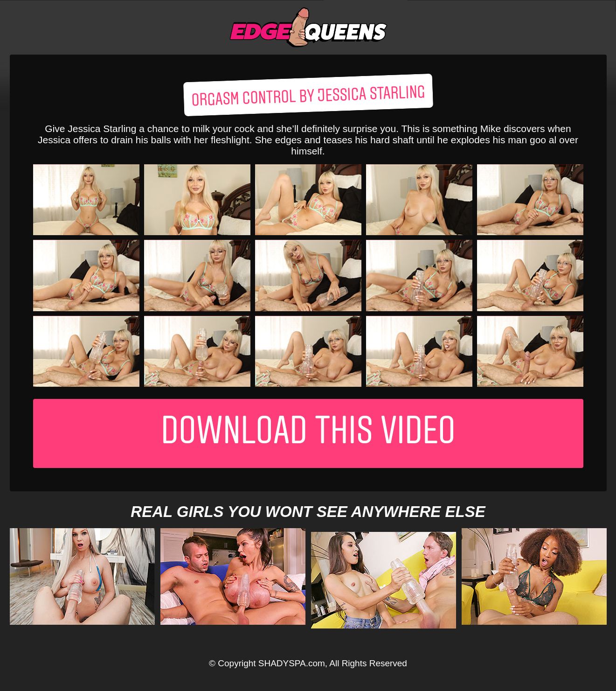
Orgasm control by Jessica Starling (308, 97)
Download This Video (308, 433)
